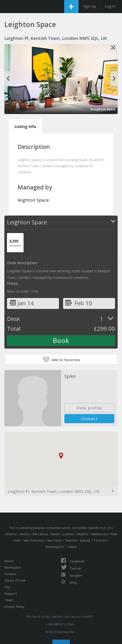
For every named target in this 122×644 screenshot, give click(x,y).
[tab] (15, 243)
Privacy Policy (15, 607)
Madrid (83, 534)
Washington (55, 547)
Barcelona (40, 534)
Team (9, 600)
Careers (10, 574)
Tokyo (72, 547)
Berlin (55, 534)
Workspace (13, 567)
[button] (61, 456)
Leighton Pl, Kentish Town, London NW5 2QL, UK (54, 491)
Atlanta (11, 534)
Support (11, 594)
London (69, 534)
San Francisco (34, 540)
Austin (25, 534)
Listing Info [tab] (25, 126)
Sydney (85, 540)
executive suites (58, 528)
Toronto (100, 540)
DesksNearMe (7, 7)
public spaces (88, 528)
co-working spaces (30, 528)
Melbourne (99, 534)
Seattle (71, 540)
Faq (7, 587)
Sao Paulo (55, 540)
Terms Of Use (15, 580)
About (9, 561)
